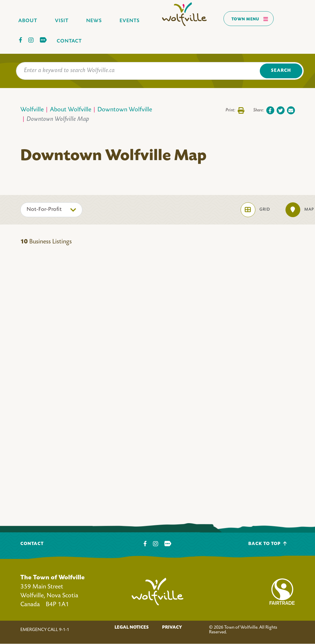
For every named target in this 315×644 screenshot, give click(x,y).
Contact (69, 41)
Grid (255, 210)
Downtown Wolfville (125, 110)
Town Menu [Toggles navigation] (250, 19)
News (94, 21)
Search (281, 71)
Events (130, 21)
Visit (62, 21)
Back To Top (268, 544)
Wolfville (32, 110)
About (28, 21)
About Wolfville (71, 110)
